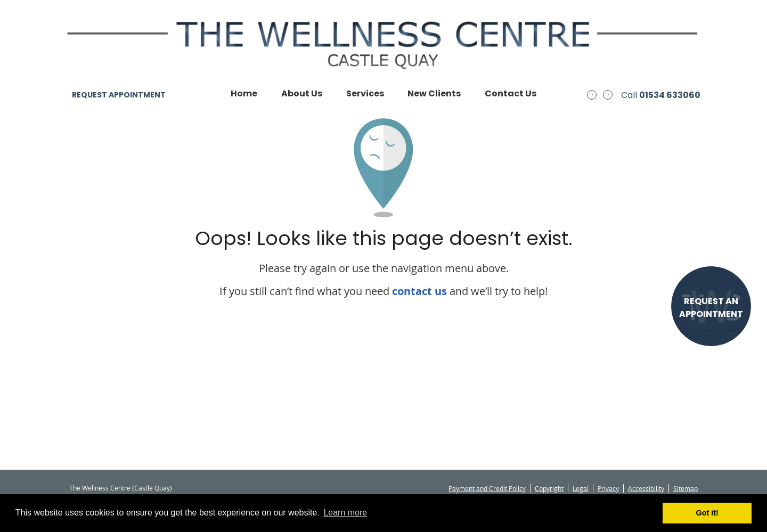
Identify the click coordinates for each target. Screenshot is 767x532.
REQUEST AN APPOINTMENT (711, 308)
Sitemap (686, 488)
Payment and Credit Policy (487, 488)
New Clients (434, 93)
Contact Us (511, 93)
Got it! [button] (707, 513)
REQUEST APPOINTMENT (119, 95)
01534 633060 (670, 95)
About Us (302, 93)
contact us (419, 291)
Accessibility (646, 488)
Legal (581, 488)
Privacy (608, 488)
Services (365, 93)
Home (244, 93)
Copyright (549, 488)
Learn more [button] (345, 513)
